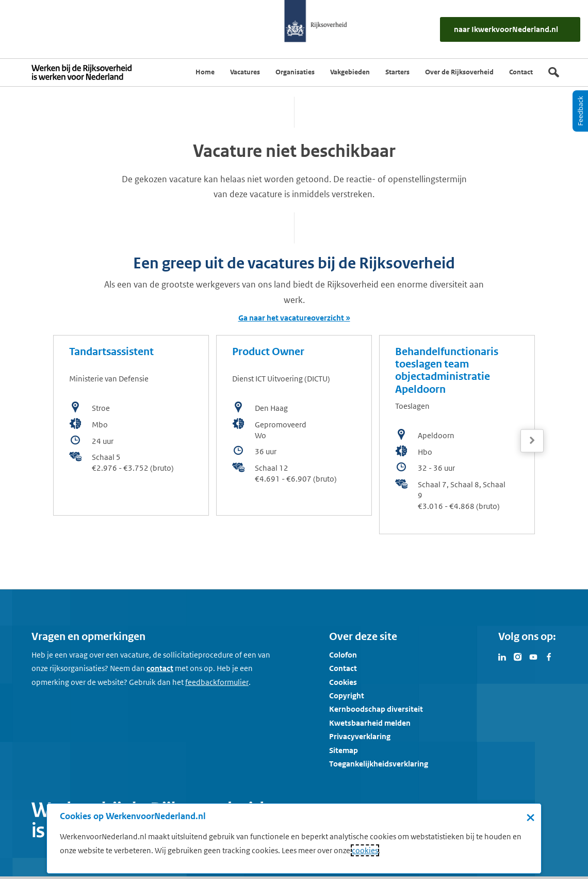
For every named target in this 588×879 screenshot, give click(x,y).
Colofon (343, 655)
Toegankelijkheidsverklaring (379, 764)
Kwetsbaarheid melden (370, 723)
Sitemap (344, 750)
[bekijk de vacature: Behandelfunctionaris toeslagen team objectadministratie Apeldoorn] (457, 435)
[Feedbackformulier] (217, 682)
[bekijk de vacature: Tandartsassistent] (131, 425)
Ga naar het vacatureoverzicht (291, 318)
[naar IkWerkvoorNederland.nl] (510, 29)
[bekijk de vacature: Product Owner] (294, 425)
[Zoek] (554, 72)
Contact (343, 668)
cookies (365, 850)
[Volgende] (532, 441)
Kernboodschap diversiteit (376, 709)
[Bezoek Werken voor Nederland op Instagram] (518, 656)
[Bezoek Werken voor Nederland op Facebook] (549, 656)
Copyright (347, 696)
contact (160, 668)
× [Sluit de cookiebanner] (530, 817)
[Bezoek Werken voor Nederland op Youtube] (533, 656)
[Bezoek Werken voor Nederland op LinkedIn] (502, 656)
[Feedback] (580, 111)
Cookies (343, 682)
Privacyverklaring (360, 736)
